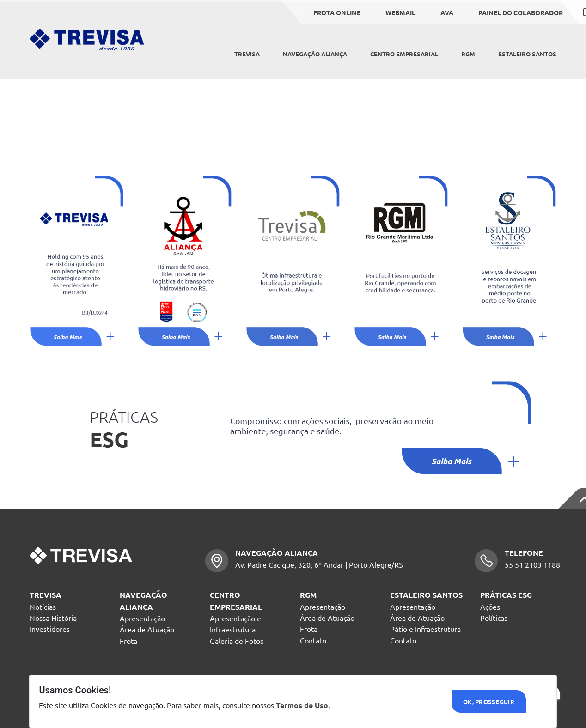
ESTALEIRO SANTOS (527, 54)
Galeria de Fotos (237, 641)
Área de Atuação (147, 629)
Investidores (50, 629)
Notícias (43, 607)
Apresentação (142, 618)
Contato (313, 640)
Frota (128, 641)
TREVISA (46, 595)
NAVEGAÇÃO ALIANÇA (315, 54)
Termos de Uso (302, 705)
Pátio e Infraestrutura (425, 629)
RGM (468, 54)
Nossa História (53, 618)
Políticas (494, 618)
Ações (490, 607)
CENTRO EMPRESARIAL (404, 54)
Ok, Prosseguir (489, 701)
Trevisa (247, 54)
